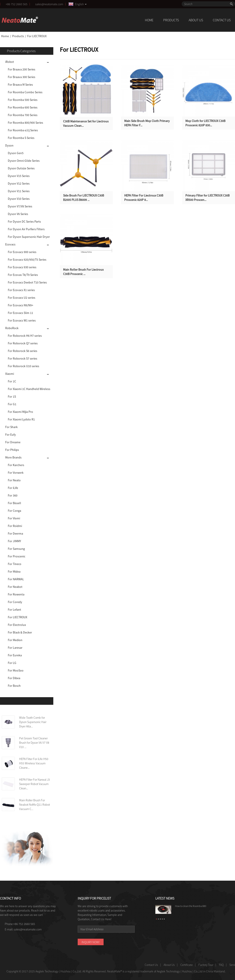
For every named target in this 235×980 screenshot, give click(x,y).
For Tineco (15, 564)
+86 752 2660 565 (17, 4)
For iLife (13, 488)
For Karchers (16, 465)
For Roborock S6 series (23, 351)
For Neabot (15, 587)
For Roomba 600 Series (23, 107)
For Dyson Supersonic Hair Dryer (29, 237)
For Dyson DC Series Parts (24, 222)
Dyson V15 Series (19, 176)
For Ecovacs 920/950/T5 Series (27, 260)
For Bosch (14, 686)
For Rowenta (16, 594)
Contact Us (222, 20)
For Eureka (15, 655)
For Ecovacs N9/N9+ (21, 305)
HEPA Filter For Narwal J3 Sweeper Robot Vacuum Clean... (34, 784)
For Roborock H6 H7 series (25, 336)
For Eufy (11, 435)
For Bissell (14, 503)
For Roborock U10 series (23, 366)
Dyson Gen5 (16, 153)
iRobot (10, 62)
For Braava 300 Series (22, 77)
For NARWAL (16, 579)
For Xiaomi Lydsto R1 (21, 419)
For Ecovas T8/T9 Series (23, 275)
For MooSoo (16, 670)
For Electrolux (17, 625)
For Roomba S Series (21, 138)
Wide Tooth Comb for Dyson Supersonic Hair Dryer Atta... (33, 722)
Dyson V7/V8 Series (20, 206)
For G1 (12, 404)
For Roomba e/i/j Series (23, 130)
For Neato (14, 480)
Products (171, 20)
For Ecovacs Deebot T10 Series (27, 282)
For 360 (13, 495)
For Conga (14, 511)
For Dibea (14, 678)
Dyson (9, 145)
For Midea (14, 572)
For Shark (11, 427)
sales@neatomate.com (50, 4)
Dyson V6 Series (18, 214)
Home (149, 20)
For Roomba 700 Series (23, 115)
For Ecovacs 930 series (22, 267)
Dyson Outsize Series (21, 168)
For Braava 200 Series (22, 69)
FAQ (221, 965)
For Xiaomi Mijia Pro (20, 412)
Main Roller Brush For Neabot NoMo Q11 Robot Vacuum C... (34, 805)
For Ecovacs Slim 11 (20, 313)
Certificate (187, 965)
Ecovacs (10, 244)
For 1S (12, 397)
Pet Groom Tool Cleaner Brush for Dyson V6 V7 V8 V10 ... (34, 743)
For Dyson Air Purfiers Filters (26, 229)
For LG (12, 663)
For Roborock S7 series (23, 358)
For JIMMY (14, 541)
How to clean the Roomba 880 (191, 906)
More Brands (13, 457)
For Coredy (15, 602)
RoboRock (12, 328)
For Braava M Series (20, 85)
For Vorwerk (16, 473)
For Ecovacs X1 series (21, 290)
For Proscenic (17, 556)
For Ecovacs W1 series (22, 320)
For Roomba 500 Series (23, 100)
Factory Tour (206, 965)
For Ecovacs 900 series (22, 252)
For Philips (12, 450)
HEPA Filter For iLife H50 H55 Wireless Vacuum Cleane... (34, 763)
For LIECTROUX (37, 36)
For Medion (15, 640)
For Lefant (14, 610)
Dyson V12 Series (19, 183)
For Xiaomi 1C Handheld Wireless (29, 389)
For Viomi (14, 518)
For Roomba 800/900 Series (25, 123)
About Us (196, 20)
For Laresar (15, 648)
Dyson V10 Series (19, 199)
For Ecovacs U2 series (22, 298)
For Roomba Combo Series (25, 92)
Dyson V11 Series (19, 191)
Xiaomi (10, 374)
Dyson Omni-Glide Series (24, 161)
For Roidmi (15, 526)
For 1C (12, 381)
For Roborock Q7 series (23, 343)
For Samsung (16, 549)
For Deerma (15, 533)
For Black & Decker (20, 632)
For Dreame (13, 442)
